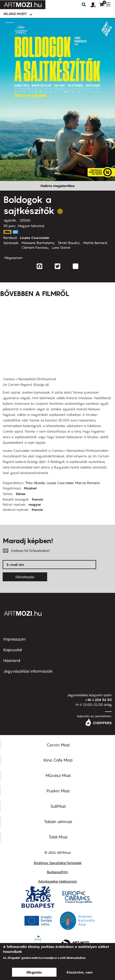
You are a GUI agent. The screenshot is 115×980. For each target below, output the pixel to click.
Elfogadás (34, 972)
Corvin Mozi (58, 745)
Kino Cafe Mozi (58, 760)
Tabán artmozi (58, 822)
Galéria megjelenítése (57, 186)
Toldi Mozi (58, 837)
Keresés (84, 5)
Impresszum (14, 639)
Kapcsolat (13, 650)
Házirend (12, 661)
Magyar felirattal (31, 226)
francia (37, 499)
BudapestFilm (57, 872)
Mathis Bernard (95, 243)
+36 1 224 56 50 (98, 700)
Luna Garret (61, 247)
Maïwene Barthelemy (38, 243)
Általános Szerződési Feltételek (57, 863)
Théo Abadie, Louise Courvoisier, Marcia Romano (63, 483)
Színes (21, 494)
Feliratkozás (25, 577)
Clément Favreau (35, 247)
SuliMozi (58, 806)
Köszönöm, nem (80, 972)
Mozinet (30, 488)
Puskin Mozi (58, 791)
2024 (25, 220)
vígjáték (10, 220)
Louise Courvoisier (35, 238)
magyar (35, 504)
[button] (95, 5)
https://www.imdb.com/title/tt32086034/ (7, 232)
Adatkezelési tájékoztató (57, 881)
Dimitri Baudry (69, 243)
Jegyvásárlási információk (28, 671)
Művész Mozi (58, 775)
